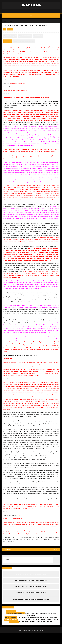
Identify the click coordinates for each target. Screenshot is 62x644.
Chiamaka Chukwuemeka (11, 631)
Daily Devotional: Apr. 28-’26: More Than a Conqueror (31, 597)
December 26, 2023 (12, 42)
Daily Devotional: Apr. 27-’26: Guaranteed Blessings (31, 603)
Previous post (9, 559)
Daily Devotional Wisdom (28, 47)
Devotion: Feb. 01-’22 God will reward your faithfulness (37, 622)
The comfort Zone (26, 42)
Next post (55, 559)
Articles (16, 47)
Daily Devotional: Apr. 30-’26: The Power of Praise (31, 585)
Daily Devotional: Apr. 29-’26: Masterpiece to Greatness (31, 591)
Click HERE (19, 523)
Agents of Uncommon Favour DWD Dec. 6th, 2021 (37, 633)
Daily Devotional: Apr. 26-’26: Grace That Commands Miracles (31, 610)
